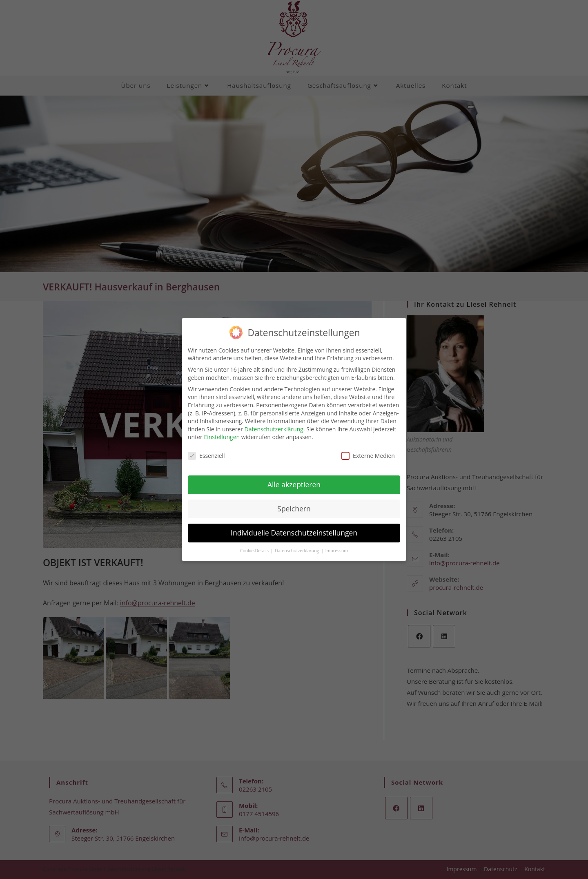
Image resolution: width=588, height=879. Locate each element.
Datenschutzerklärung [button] (297, 546)
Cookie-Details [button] (255, 546)
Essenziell (206, 451)
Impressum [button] (337, 546)
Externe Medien (368, 451)
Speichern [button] (294, 504)
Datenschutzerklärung (274, 424)
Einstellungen (222, 432)
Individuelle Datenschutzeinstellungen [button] (294, 528)
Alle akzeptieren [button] (294, 480)
